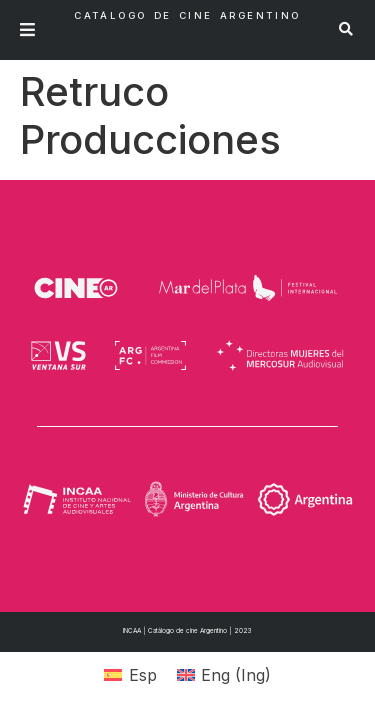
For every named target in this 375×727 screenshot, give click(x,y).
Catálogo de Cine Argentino (187, 15)
